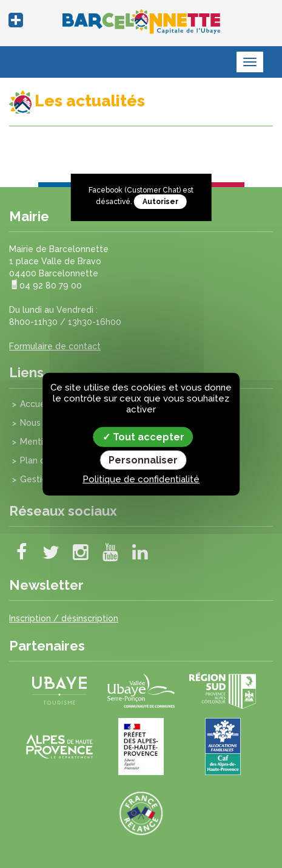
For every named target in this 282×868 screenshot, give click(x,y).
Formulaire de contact (55, 346)
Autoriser (160, 202)
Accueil (35, 404)
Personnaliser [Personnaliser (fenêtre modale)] (143, 460)
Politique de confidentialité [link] (141, 479)
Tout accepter (143, 436)
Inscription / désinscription (64, 618)
